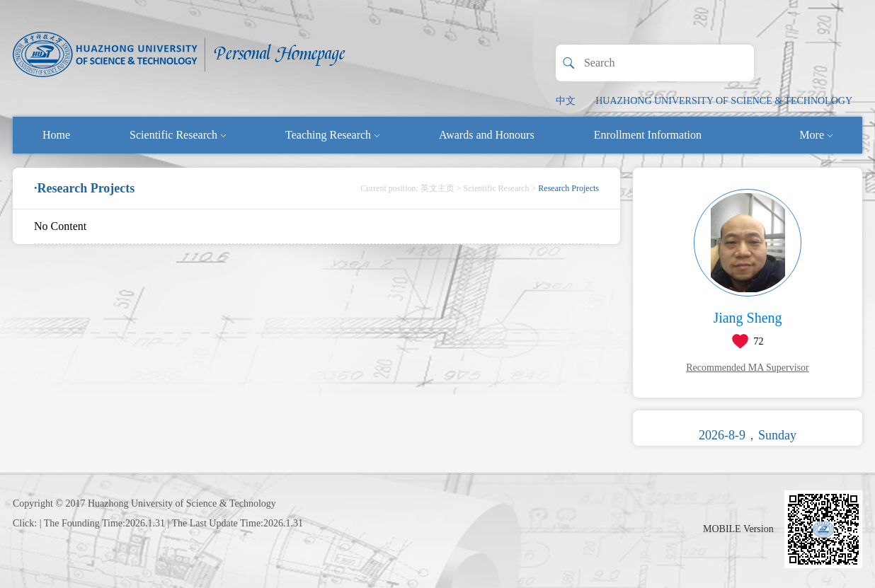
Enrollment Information (648, 135)
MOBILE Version (738, 529)
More (816, 135)
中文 (566, 101)
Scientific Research (178, 135)
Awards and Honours (487, 135)
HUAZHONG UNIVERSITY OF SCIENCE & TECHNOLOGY (724, 101)
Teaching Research (332, 135)
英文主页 (437, 188)
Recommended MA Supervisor (747, 368)
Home (56, 135)
